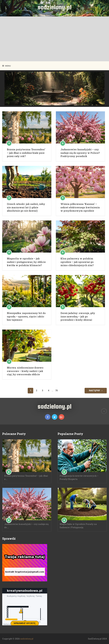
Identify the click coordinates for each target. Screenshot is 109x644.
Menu (8, 66)
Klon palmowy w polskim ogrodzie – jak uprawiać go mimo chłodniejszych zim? (77, 262)
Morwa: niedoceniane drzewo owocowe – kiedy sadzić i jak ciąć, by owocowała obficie (25, 371)
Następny (96, 391)
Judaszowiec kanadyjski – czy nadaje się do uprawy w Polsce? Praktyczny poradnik (80, 153)
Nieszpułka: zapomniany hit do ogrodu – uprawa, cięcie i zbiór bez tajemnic (26, 316)
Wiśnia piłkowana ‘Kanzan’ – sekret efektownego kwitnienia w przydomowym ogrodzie (80, 207)
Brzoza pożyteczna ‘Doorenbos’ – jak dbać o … (26, 477)
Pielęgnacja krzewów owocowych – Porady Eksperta (79, 477)
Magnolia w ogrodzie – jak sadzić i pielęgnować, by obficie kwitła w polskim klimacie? (26, 262)
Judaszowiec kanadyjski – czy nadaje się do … (26, 526)
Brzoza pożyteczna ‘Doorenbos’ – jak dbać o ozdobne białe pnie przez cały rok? (26, 153)
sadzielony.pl (54, 7)
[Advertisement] (54, 39)
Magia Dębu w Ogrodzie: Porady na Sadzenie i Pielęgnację (78, 526)
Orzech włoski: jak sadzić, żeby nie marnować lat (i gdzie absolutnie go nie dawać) (26, 207)
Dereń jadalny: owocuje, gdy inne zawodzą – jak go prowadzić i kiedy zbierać (78, 316)
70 (56, 391)
